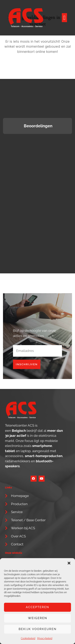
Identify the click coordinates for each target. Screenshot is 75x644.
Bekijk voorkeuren (38, 629)
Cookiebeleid (28, 638)
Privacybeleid (45, 638)
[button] (69, 563)
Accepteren (37, 607)
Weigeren (38, 618)
